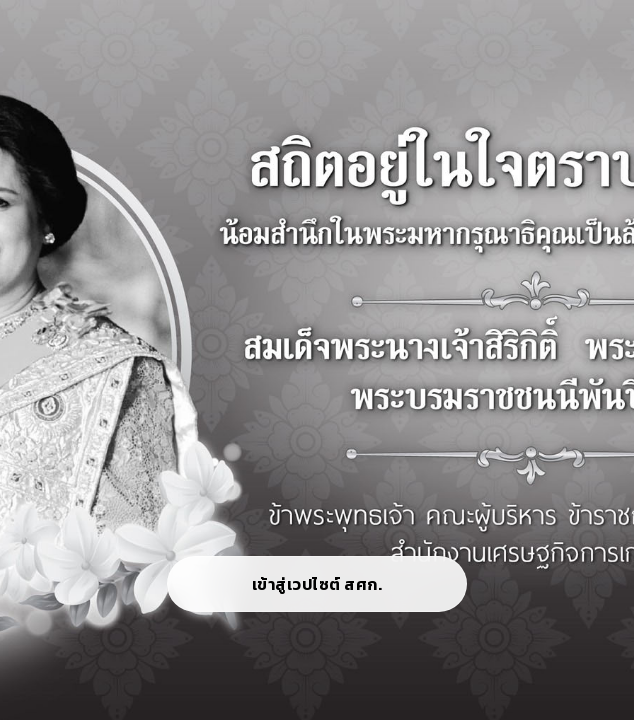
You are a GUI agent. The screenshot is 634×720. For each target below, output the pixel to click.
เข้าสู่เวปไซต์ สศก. (317, 584)
